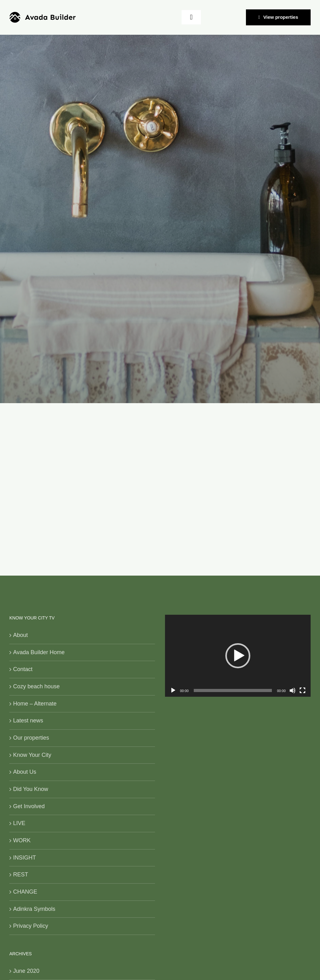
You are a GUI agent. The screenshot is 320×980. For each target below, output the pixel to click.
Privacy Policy (31, 926)
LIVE (19, 823)
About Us (25, 772)
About (20, 635)
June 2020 (26, 971)
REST (21, 875)
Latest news (28, 721)
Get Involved (29, 806)
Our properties (31, 738)
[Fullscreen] (302, 690)
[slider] (233, 690)
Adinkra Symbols (34, 909)
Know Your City (32, 755)
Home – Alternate (35, 704)
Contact (23, 669)
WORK (22, 840)
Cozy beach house (36, 686)
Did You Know (31, 789)
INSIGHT (25, 858)
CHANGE (25, 892)
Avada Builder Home (39, 652)
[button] (238, 656)
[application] (238, 656)
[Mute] (292, 690)
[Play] (173, 690)
